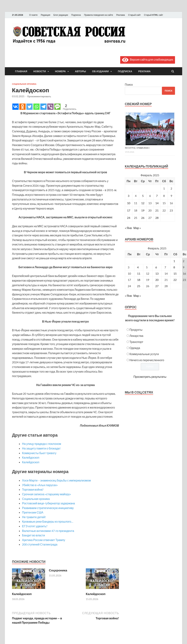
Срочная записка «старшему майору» (46, 494)
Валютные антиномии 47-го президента (48, 531)
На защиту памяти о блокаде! (41, 448)
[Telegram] (43, 107)
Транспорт (136, 342)
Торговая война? (33, 489)
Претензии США (33, 512)
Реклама (121, 15)
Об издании (100, 71)
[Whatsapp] (36, 107)
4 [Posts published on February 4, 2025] (138, 267)
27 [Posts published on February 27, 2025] (157, 286)
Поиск (129, 84)
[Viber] (50, 107)
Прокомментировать (39, 96)
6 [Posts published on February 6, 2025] (156, 267)
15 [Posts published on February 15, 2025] (175, 273)
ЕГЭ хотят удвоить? (35, 526)
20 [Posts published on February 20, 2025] (157, 280)
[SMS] (57, 107)
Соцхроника (58, 570)
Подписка (76, 15)
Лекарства (136, 336)
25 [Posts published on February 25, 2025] (139, 286)
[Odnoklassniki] (22, 107)
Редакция (46, 15)
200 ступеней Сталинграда (40, 544)
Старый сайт (134, 15)
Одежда (135, 348)
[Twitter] (29, 107)
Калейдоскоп (31, 457)
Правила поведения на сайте (99, 15)
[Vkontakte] (15, 107)
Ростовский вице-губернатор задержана (48, 503)
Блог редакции (61, 15)
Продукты (136, 330)
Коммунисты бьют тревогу (39, 453)
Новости (40, 71)
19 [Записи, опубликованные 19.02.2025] (143, 210)
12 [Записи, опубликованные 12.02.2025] (143, 203)
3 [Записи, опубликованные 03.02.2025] (129, 196)
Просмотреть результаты (150, 377)
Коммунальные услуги (144, 354)
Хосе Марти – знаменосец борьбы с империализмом (56, 480)
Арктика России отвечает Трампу (44, 540)
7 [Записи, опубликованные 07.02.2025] (157, 196)
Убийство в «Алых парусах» (40, 485)
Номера (60, 71)
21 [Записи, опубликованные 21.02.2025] (157, 210)
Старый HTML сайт (154, 15)
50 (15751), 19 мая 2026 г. (137, 148)
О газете (33, 15)
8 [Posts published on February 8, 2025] (174, 267)
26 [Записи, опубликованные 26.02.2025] (143, 218)
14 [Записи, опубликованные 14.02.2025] (157, 203)
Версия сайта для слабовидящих (148, 59)
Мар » (137, 228)
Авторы (80, 71)
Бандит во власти (33, 535)
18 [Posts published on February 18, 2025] (139, 280)
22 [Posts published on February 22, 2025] (175, 280)
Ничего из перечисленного (147, 360)
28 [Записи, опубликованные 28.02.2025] (157, 218)
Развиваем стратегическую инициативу (48, 508)
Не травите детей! (34, 517)
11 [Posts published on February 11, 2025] (139, 273)
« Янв (128, 228)
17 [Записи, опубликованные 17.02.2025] (129, 210)
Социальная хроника (24, 84)
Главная (21, 71)
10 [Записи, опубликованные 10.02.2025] (129, 203)
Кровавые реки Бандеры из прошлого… (48, 521)
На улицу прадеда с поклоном (42, 444)
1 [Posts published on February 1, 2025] (174, 261)
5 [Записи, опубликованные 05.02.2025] (143, 196)
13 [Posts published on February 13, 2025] (157, 273)
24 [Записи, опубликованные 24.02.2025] (129, 218)
